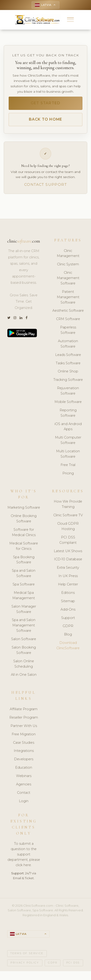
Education (24, 767)
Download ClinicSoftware (68, 645)
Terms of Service (27, 953)
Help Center (68, 584)
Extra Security (68, 568)
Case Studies (24, 743)
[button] (70, 20)
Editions (68, 593)
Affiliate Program (24, 709)
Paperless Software (68, 330)
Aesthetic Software (68, 311)
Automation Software (68, 344)
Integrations (24, 751)
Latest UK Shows (68, 551)
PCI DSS (73, 963)
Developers (24, 759)
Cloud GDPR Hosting (68, 526)
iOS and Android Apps (68, 427)
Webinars (24, 776)
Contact (24, 793)
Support (68, 618)
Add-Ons (68, 609)
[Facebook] (27, 318)
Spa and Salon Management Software (24, 625)
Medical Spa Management (24, 595)
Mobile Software (68, 402)
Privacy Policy (25, 963)
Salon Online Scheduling (24, 664)
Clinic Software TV (68, 515)
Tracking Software (68, 380)
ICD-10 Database (68, 559)
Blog (68, 634)
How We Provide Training (68, 504)
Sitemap (68, 601)
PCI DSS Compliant (68, 540)
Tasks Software (68, 363)
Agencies (24, 784)
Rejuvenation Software (68, 391)
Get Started (46, 103)
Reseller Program (24, 717)
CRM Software (68, 319)
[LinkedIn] (21, 318)
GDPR (68, 626)
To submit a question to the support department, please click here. (24, 854)
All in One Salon (24, 675)
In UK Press (68, 576)
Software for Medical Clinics (24, 532)
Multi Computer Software (68, 440)
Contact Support (45, 184)
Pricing (68, 473)
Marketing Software (24, 507)
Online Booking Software (24, 519)
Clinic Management (68, 253)
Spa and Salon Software (24, 573)
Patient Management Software (68, 297)
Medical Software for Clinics (24, 546)
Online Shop (68, 371)
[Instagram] (15, 318)
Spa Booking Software (24, 560)
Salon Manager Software (24, 609)
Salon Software (24, 639)
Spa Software (24, 584)
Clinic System (68, 264)
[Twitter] (9, 318)
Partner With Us (24, 726)
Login (24, 801)
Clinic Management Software (68, 278)
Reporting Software (68, 413)
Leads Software (68, 355)
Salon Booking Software (24, 650)
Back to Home (46, 119)
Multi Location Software (68, 454)
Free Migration (24, 734)
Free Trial (68, 465)
